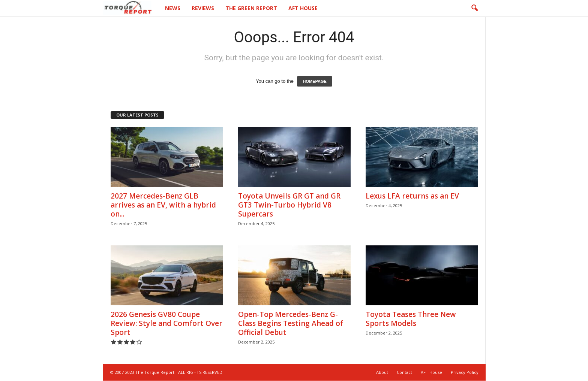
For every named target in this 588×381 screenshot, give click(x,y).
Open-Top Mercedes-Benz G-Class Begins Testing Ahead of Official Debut (291, 323)
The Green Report (251, 8)
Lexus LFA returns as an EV (412, 196)
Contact (404, 372)
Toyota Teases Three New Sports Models (411, 319)
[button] (474, 8)
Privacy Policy (465, 372)
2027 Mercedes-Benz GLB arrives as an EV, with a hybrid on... (163, 205)
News (173, 8)
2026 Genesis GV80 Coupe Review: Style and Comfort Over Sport (166, 323)
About (382, 372)
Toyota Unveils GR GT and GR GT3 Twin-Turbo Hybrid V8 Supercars (289, 205)
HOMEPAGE (314, 81)
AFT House (303, 8)
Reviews (203, 8)
